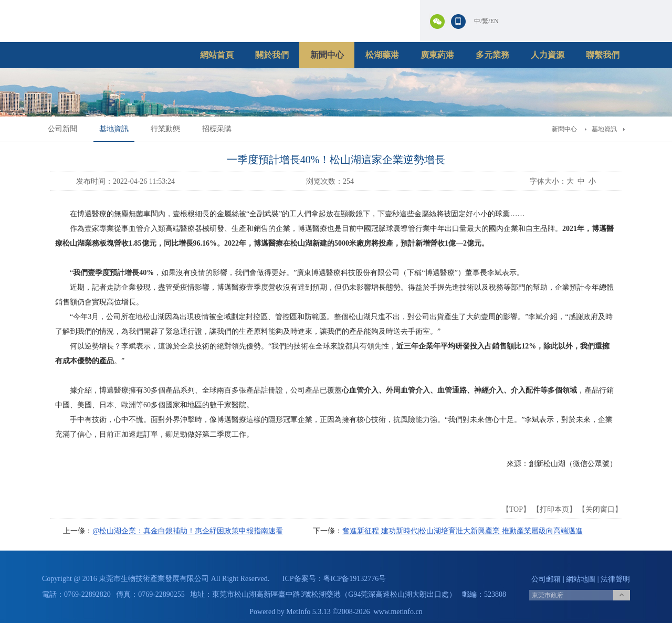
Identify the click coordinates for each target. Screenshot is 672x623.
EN (495, 21)
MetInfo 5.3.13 (308, 612)
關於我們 (272, 55)
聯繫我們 (603, 55)
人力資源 (548, 55)
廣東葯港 (437, 55)
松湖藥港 (382, 55)
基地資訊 (114, 129)
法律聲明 (615, 579)
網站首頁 (217, 55)
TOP (516, 509)
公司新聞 (62, 129)
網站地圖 (581, 579)
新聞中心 (327, 55)
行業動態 (165, 129)
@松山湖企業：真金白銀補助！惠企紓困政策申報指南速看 (188, 531)
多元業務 (492, 55)
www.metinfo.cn (398, 612)
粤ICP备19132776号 (355, 579)
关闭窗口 (600, 509)
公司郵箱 (546, 579)
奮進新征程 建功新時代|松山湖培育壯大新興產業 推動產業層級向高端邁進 (463, 531)
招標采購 (217, 129)
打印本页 (554, 509)
